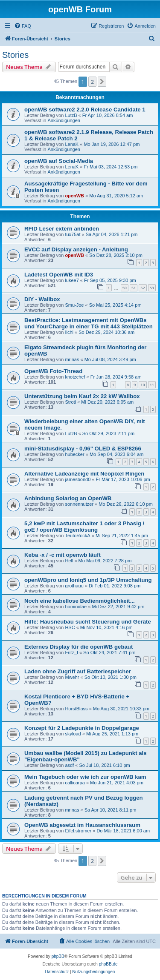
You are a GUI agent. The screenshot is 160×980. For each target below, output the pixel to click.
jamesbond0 (78, 479)
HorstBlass (76, 709)
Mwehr (72, 677)
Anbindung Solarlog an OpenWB (68, 498)
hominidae (76, 607)
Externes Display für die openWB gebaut (79, 647)
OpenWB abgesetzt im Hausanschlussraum (82, 825)
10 (143, 385)
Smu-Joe (74, 305)
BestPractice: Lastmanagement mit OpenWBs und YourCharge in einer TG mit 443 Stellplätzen (89, 323)
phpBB (58, 956)
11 (152, 385)
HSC (70, 627)
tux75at (73, 234)
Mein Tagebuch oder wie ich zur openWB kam (85, 777)
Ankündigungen (64, 120)
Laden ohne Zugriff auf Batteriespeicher (78, 671)
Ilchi (69, 332)
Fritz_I (71, 652)
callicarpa (75, 783)
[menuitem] (23, 26)
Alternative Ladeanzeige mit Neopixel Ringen (84, 474)
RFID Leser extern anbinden (62, 229)
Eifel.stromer (78, 831)
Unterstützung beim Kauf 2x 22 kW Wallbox (82, 396)
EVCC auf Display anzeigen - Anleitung (76, 249)
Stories (15, 55)
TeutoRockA (77, 536)
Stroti (70, 402)
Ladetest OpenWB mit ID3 (59, 275)
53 (152, 288)
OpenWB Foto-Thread (53, 371)
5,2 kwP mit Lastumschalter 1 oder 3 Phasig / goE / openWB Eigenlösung (84, 527)
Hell (69, 561)
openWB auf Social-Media (59, 161)
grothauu (74, 586)
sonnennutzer (79, 504)
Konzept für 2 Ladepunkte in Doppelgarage (82, 728)
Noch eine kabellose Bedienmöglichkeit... (80, 601)
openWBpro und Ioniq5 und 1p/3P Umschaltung (88, 580)
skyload (73, 734)
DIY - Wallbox (42, 299)
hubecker (74, 454)
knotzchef (75, 377)
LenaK (72, 144)
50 (125, 288)
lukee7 (72, 280)
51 (134, 288)
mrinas (72, 359)
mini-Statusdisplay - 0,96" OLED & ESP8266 (83, 449)
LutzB (71, 115)
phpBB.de (108, 964)
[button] (102, 82)
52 (143, 288)
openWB (74, 196)
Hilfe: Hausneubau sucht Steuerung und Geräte (88, 622)
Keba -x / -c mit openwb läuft (63, 555)
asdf (69, 765)
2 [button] (92, 82)
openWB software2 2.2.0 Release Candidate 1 (85, 110)
